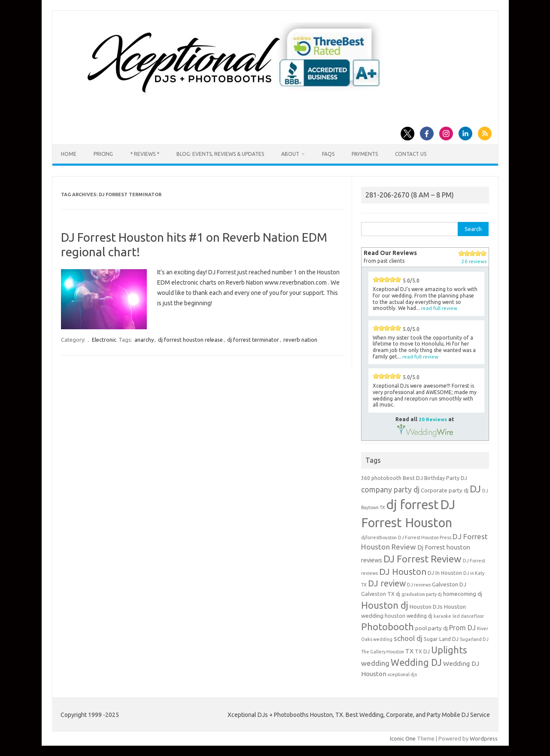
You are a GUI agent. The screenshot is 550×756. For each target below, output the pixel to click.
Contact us (411, 154)
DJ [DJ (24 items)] (475, 489)
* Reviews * (145, 154)
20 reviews (474, 261)
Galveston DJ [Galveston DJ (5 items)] (449, 584)
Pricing (103, 154)
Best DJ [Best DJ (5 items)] (413, 478)
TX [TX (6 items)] (409, 651)
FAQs (328, 154)
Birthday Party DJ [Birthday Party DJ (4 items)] (446, 478)
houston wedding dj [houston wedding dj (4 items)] (409, 616)
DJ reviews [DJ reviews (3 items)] (419, 585)
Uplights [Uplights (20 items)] (449, 650)
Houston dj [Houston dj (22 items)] (385, 605)
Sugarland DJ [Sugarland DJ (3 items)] (474, 639)
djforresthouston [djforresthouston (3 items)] (379, 537)
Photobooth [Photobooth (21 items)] (387, 627)
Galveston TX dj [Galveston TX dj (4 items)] (381, 594)
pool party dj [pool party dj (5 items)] (431, 628)
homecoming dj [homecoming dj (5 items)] (463, 594)
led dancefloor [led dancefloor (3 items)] (468, 616)
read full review (439, 308)
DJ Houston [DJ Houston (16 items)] (403, 572)
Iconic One (403, 738)
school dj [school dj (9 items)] (408, 638)
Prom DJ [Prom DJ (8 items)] (462, 628)
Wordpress (484, 738)
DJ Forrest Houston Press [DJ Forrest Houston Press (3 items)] (425, 537)
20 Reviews (433, 419)
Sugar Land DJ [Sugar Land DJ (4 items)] (441, 639)
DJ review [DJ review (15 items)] (387, 583)
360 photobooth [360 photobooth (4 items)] (381, 478)
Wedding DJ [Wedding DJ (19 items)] (416, 662)
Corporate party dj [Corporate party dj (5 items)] (445, 490)
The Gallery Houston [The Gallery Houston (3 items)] (383, 652)
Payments (365, 154)
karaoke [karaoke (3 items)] (442, 616)
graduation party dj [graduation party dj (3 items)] (422, 594)
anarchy (144, 340)
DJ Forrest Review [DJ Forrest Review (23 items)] (422, 559)
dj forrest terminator (253, 340)
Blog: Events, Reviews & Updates (220, 154)
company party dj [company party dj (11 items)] (390, 489)
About (290, 154)
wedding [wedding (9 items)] (375, 663)
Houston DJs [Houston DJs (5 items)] (426, 607)
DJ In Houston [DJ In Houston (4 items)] (445, 573)
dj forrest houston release (190, 340)
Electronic (104, 340)
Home (69, 154)
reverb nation (300, 340)
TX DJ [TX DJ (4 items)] (422, 651)
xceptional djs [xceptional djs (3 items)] (402, 674)
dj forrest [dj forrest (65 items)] (413, 505)
